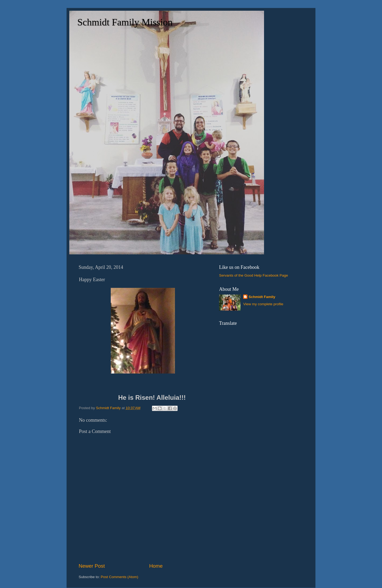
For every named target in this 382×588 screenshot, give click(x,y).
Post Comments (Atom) (120, 577)
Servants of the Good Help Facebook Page (253, 275)
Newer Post (92, 566)
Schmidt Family (262, 297)
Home (156, 566)
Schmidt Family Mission (125, 22)
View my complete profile (263, 304)
